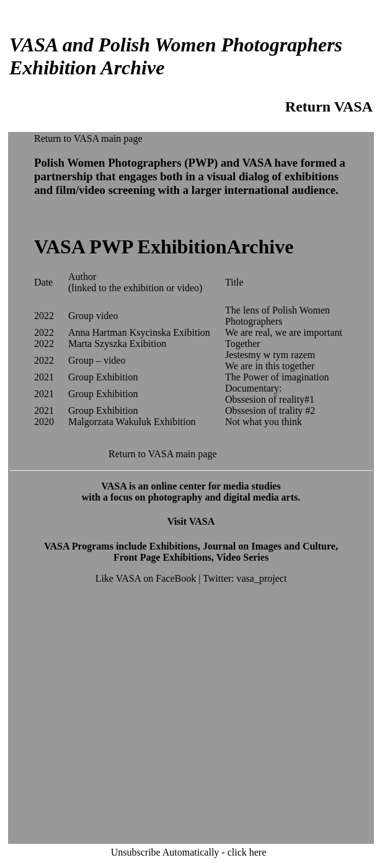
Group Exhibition (103, 377)
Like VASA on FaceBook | (149, 578)
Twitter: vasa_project (245, 578)
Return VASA (329, 107)
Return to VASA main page (88, 138)
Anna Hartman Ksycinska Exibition (139, 332)
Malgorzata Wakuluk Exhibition (132, 422)
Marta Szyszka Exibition (117, 344)
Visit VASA (191, 521)
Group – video (97, 360)
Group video (93, 316)
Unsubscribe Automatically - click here (189, 852)
